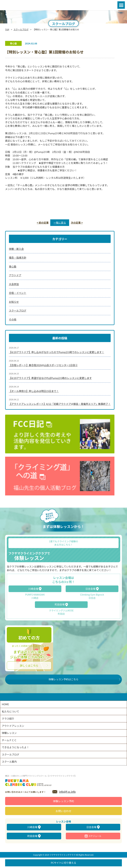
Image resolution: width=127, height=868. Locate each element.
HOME (5, 704)
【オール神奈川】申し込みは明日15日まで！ (34, 391)
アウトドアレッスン (13, 726)
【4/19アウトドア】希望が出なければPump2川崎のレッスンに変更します (50, 378)
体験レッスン (9, 733)
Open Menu (121, 5)
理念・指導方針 (18, 258)
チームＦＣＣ (9, 740)
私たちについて (11, 711)
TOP (7, 29)
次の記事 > (77, 223)
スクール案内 (9, 762)
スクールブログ (21, 29)
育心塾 (13, 266)
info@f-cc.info (67, 792)
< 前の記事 (43, 223)
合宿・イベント (18, 293)
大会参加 (14, 284)
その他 (13, 319)
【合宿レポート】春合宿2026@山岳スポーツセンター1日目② (43, 365)
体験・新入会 (16, 249)
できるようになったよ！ (15, 747)
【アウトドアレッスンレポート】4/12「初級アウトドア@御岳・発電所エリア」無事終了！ (60, 404)
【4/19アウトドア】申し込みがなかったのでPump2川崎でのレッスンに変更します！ (57, 352)
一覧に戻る (60, 223)
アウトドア (15, 275)
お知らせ (14, 302)
